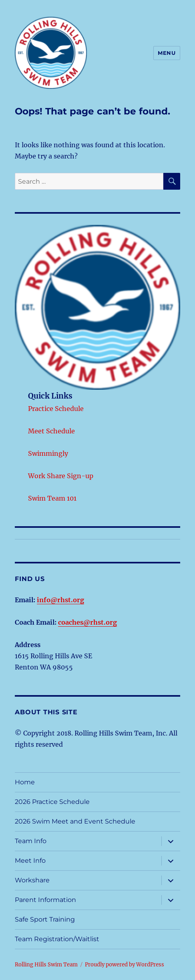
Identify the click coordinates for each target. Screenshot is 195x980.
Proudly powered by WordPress (125, 965)
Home (25, 782)
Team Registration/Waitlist (57, 939)
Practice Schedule (56, 409)
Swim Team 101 (52, 498)
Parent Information (45, 900)
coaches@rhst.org (87, 622)
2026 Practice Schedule (52, 802)
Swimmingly (48, 453)
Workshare (32, 880)
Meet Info (30, 861)
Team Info (31, 841)
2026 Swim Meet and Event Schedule (75, 821)
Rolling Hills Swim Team (46, 965)
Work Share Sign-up (61, 476)
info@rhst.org (60, 600)
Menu (167, 53)
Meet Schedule (51, 431)
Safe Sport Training (45, 919)
